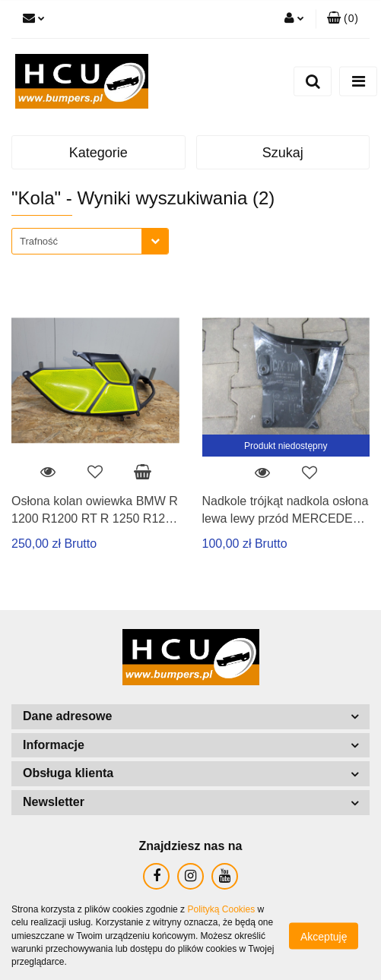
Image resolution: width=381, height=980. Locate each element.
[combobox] (90, 241)
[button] (343, 19)
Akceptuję (324, 937)
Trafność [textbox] (39, 241)
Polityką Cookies (221, 909)
